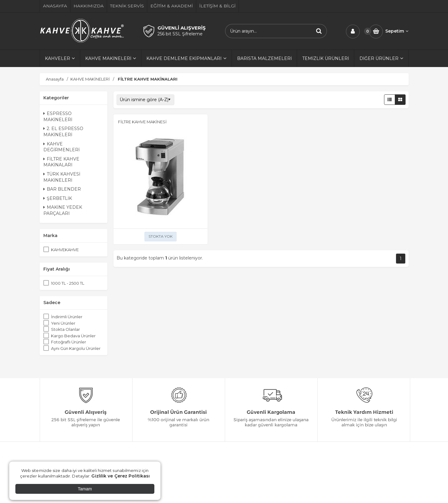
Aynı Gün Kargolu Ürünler (76, 348)
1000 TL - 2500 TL (68, 283)
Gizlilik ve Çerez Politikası (121, 476)
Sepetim (397, 31)
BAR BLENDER (62, 189)
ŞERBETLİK (58, 198)
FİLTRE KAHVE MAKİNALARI (61, 162)
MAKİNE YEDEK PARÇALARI (63, 210)
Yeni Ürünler (63, 323)
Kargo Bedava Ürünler (73, 336)
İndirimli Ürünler (67, 317)
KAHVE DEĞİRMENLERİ (61, 147)
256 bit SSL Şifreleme (180, 34)
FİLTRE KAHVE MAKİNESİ (142, 122)
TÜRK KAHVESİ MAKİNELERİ (62, 177)
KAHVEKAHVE (65, 250)
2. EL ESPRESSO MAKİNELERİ (63, 132)
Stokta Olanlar (65, 329)
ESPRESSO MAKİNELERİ (58, 117)
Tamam (85, 489)
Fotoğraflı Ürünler (69, 342)
